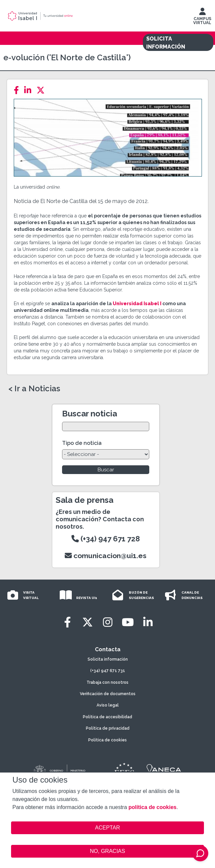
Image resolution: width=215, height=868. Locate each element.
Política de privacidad (108, 728)
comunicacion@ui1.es (106, 556)
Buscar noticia (90, 414)
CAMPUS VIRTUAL (202, 18)
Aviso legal (108, 705)
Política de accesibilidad (107, 717)
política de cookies (152, 807)
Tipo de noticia (82, 443)
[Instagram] (108, 622)
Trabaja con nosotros (107, 682)
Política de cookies (107, 740)
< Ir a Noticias (34, 389)
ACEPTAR (107, 828)
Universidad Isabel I (137, 304)
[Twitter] (43, 90)
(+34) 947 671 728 (106, 539)
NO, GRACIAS (107, 851)
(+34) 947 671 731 (108, 671)
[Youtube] (128, 622)
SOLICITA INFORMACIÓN (166, 43)
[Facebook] (18, 90)
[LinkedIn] (30, 90)
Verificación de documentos (108, 694)
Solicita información (108, 659)
